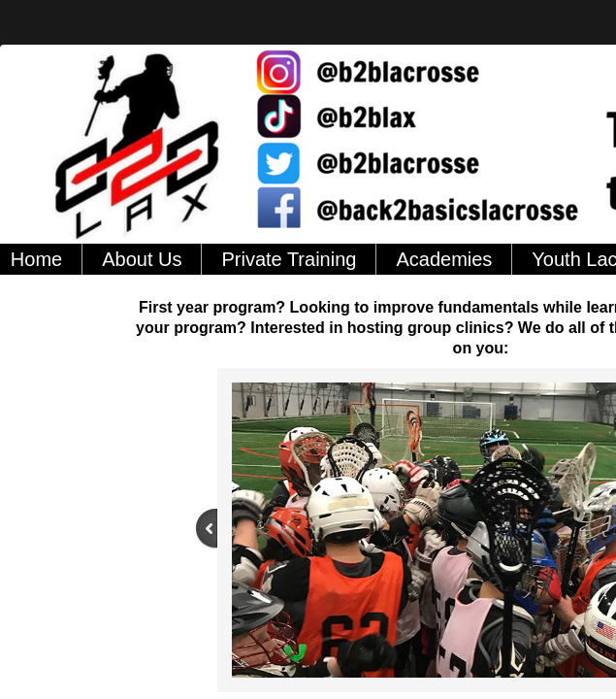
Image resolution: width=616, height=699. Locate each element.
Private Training (289, 259)
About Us (142, 259)
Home (36, 259)
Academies (444, 259)
